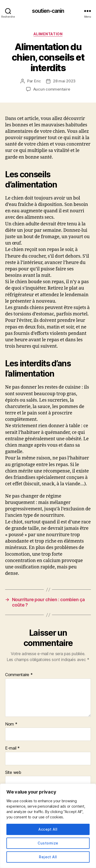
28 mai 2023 (64, 81)
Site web (13, 773)
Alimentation (48, 34)
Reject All (48, 857)
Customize (48, 843)
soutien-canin (48, 11)
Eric (38, 81)
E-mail (12, 748)
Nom (11, 724)
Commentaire (19, 675)
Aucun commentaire (52, 89)
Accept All (48, 829)
